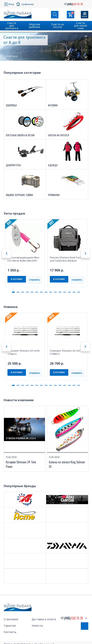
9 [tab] (51, 292)
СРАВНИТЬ (35, 280)
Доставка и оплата (44, 620)
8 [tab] (46, 292)
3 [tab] (86, 47)
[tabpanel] (46, 47)
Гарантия (10, 626)
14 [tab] (74, 292)
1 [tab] (86, 39)
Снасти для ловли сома (81, 26)
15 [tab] (79, 292)
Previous (86, 36)
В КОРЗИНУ (17, 279)
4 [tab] (86, 51)
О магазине (11, 620)
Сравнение (28, 4)
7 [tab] (41, 292)
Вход (11, 4)
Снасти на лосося (57, 26)
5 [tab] (86, 54)
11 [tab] (60, 292)
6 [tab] (37, 292)
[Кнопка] (85, 15)
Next (86, 57)
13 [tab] (69, 292)
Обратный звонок (85, 626)
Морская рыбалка (35, 26)
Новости (37, 626)
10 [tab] (55, 292)
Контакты (10, 632)
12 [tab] (65, 292)
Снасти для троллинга (11, 26)
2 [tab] (86, 43)
